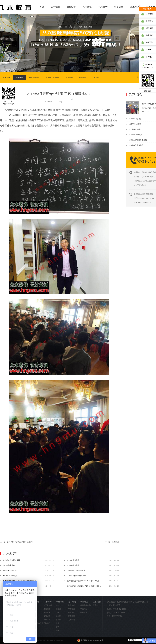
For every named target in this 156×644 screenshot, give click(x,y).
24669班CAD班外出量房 (138, 140)
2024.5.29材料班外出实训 (77, 576)
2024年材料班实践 (136, 135)
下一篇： (112, 542)
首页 (42, 7)
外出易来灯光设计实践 (11, 560)
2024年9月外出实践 (136, 145)
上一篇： (17, 542)
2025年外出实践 (135, 119)
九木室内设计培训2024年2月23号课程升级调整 (85, 586)
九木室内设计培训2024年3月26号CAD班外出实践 (86, 581)
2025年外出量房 (135, 124)
